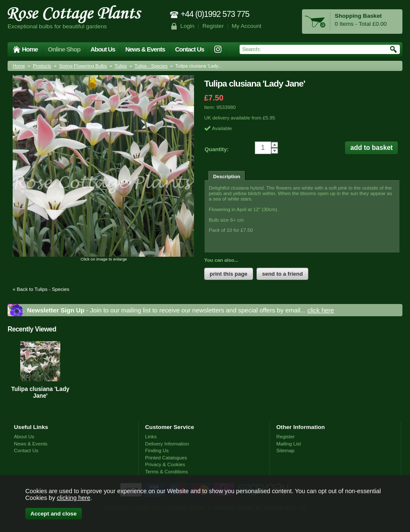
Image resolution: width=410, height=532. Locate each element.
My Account (247, 26)
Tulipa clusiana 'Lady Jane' (40, 392)
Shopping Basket (358, 16)
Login (187, 26)
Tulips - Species (151, 66)
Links (151, 436)
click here (321, 310)
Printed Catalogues (166, 457)
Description (227, 176)
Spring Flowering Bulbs (83, 66)
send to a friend (282, 274)
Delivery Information (167, 444)
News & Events (145, 49)
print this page (229, 274)
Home (30, 49)
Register (213, 26)
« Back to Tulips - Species (41, 289)
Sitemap (285, 450)
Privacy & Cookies (165, 464)
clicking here (74, 498)
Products (42, 66)
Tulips (121, 66)
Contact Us (190, 49)
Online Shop (64, 49)
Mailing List (289, 444)
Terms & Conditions (166, 471)
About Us (102, 49)
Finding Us (157, 450)
